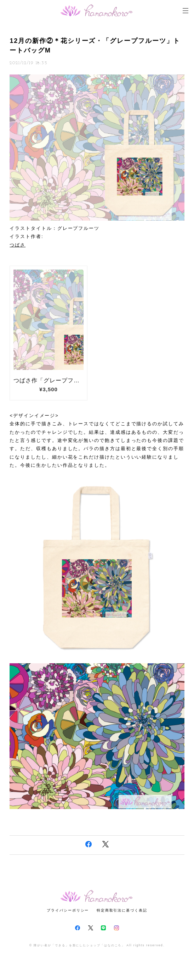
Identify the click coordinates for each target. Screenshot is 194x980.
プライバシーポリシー (68, 910)
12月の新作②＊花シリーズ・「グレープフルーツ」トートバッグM (95, 46)
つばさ (18, 245)
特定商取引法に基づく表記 (122, 910)
